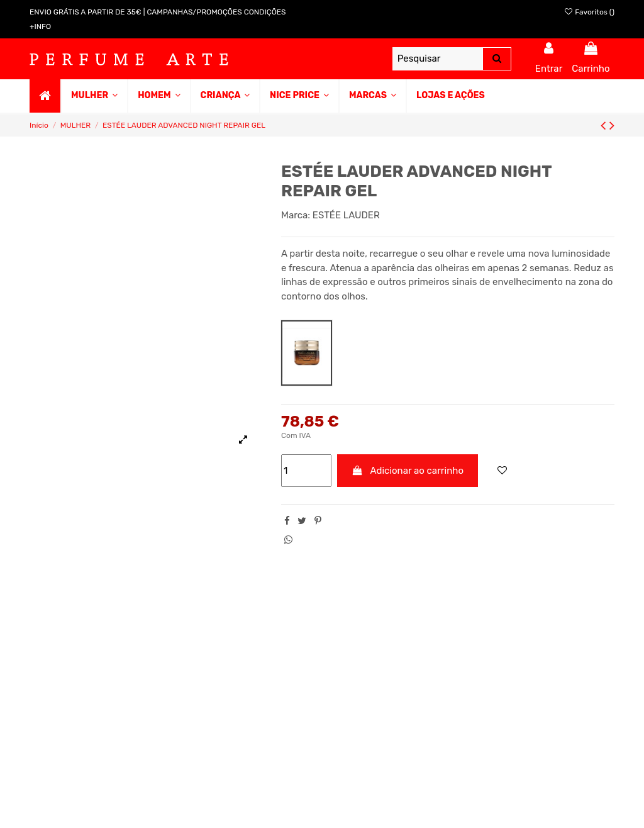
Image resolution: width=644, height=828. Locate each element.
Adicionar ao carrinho (408, 471)
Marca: (296, 215)
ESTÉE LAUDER (346, 215)
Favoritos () (589, 12)
